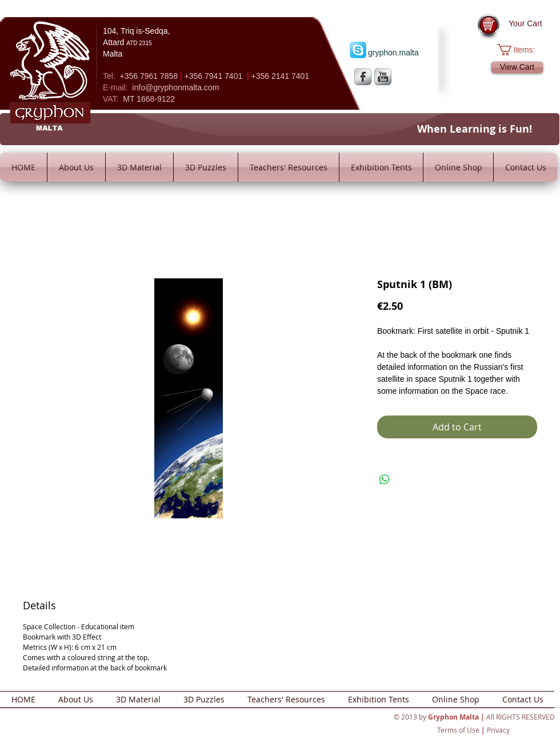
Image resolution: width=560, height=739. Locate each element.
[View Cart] (517, 67)
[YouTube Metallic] (383, 77)
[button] (522, 50)
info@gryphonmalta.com (175, 87)
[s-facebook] (363, 77)
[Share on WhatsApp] (385, 480)
